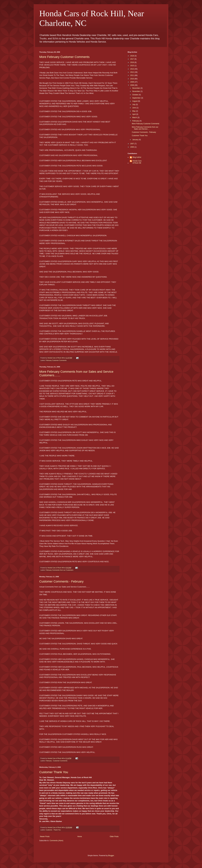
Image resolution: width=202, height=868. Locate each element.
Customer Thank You (54, 772)
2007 (132, 144)
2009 (132, 82)
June (134, 108)
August (135, 101)
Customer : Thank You (53, 830)
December (136, 88)
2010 (132, 79)
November (136, 91)
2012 (132, 72)
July (134, 104)
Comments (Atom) (56, 841)
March (135, 118)
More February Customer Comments (64, 57)
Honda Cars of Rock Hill (137, 162)
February (136, 121)
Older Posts (114, 837)
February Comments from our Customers (60, 570)
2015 (132, 66)
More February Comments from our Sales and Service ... (145, 128)
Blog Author (137, 157)
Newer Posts (45, 837)
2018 (132, 56)
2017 (132, 59)
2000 (132, 147)
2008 (132, 85)
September (137, 98)
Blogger (111, 856)
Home (80, 837)
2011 (132, 75)
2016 (132, 62)
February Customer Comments (56, 360)
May (134, 111)
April (134, 114)
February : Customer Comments (57, 761)
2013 (132, 69)
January (136, 140)
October (136, 95)
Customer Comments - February (61, 581)
